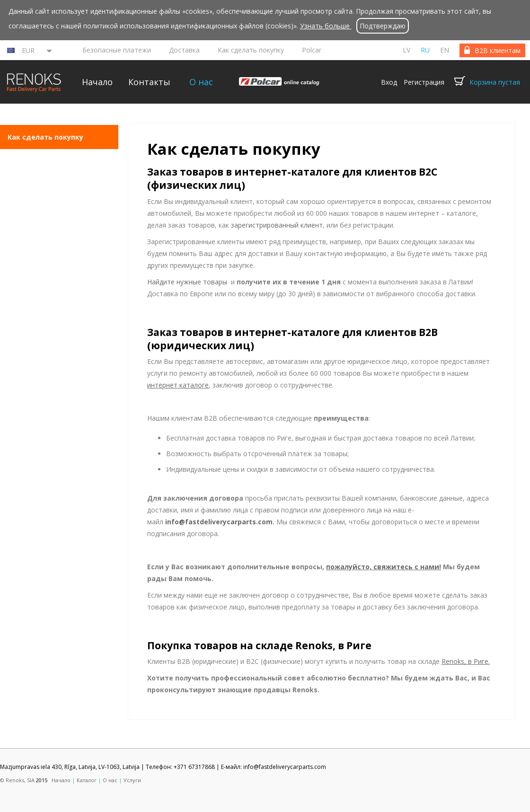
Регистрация (424, 82)
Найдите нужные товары (187, 282)
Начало (97, 82)
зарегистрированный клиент (277, 225)
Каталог (87, 780)
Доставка (184, 50)
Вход (389, 82)
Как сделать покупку (251, 50)
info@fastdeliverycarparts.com (219, 522)
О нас (201, 82)
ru (425, 50)
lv (406, 50)
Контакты (149, 82)
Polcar (312, 50)
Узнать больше (326, 26)
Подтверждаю (383, 26)
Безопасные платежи (117, 50)
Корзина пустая (495, 82)
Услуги (132, 780)
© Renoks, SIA (17, 780)
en (445, 50)
